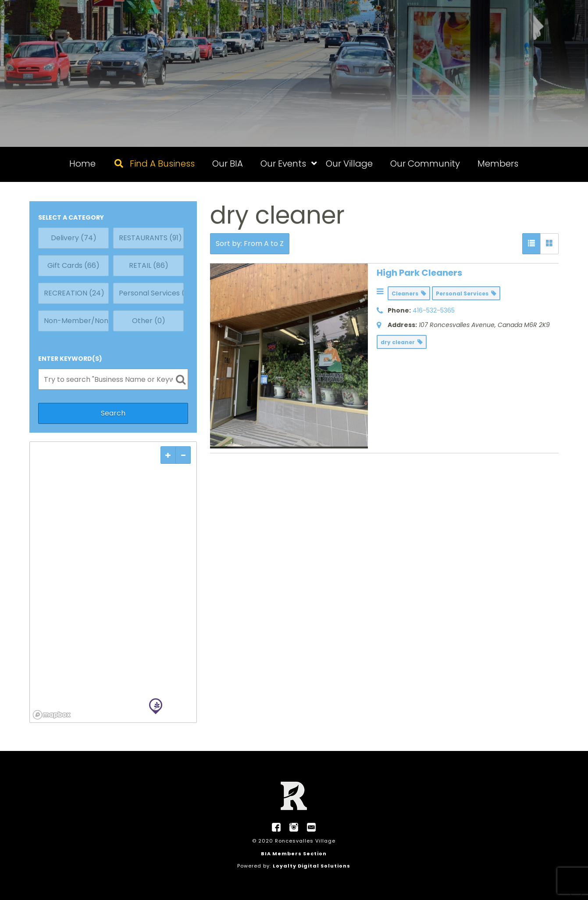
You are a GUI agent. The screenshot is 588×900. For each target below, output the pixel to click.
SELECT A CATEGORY (71, 217)
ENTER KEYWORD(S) (70, 359)
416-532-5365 (434, 310)
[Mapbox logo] (52, 715)
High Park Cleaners (419, 273)
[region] (113, 582)
